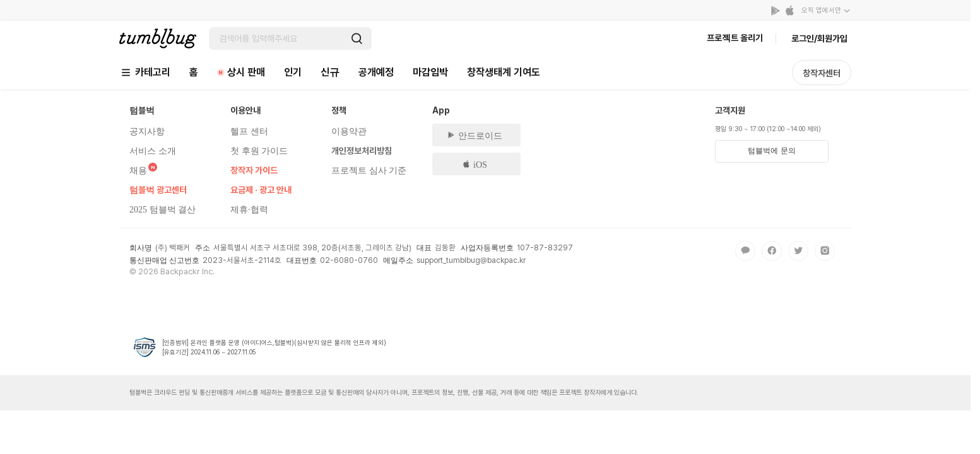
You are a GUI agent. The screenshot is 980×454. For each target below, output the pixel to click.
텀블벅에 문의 (771, 151)
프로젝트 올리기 (735, 38)
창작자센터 (822, 73)
